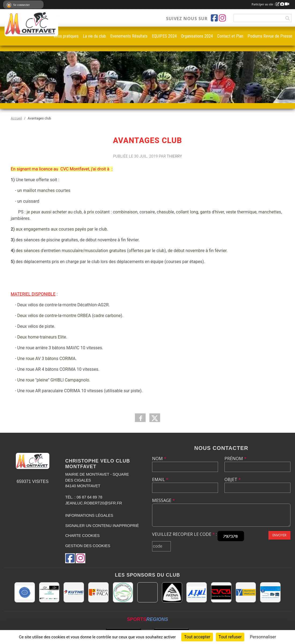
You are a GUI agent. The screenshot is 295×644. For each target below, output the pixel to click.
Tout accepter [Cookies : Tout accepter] (197, 637)
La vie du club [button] (94, 36)
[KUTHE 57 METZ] (74, 592)
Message (163, 500)
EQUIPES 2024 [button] (164, 36)
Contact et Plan (230, 36)
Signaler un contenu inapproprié (102, 526)
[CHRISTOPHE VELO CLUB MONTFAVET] (221, 592)
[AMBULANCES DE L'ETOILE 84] (270, 592)
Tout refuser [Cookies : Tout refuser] (230, 637)
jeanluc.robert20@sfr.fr (94, 503)
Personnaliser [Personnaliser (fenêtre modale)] (263, 637)
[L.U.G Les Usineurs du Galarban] (25, 592)
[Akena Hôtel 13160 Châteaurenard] (172, 592)
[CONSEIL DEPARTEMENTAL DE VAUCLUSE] (246, 592)
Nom (159, 459)
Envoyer (279, 535)
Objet (233, 479)
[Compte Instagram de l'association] (222, 18)
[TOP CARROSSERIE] (49, 592)
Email (160, 479)
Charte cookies (82, 536)
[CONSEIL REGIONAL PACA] (98, 592)
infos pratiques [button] (66, 36)
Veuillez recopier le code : (184, 534)
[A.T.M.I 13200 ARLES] (197, 592)
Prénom (235, 459)
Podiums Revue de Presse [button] (270, 36)
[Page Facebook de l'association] (214, 18)
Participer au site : (270, 4)
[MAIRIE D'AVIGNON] (147, 592)
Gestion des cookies (88, 546)
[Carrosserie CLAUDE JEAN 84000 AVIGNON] (123, 592)
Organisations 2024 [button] (197, 36)
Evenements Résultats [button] (129, 36)
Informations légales (89, 515)
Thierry (174, 156)
